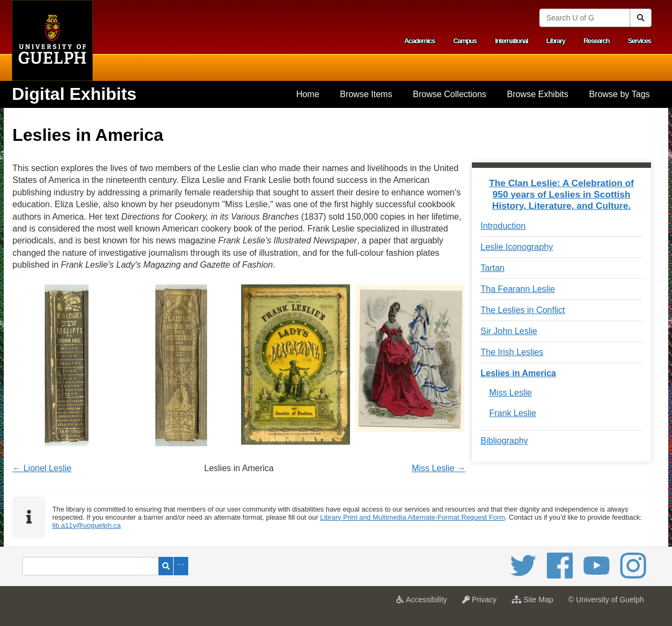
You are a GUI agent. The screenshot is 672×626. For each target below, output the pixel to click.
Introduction (503, 226)
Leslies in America (518, 373)
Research (596, 41)
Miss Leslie (510, 393)
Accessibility (424, 603)
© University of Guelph (606, 600)
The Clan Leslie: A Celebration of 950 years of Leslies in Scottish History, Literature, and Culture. (562, 194)
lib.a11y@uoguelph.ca (87, 525)
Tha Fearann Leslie (518, 289)
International (512, 41)
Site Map (535, 603)
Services (639, 41)
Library (556, 41)
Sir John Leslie (509, 331)
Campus (465, 41)
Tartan (492, 268)
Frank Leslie (513, 413)
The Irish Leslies (512, 352)
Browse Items (366, 94)
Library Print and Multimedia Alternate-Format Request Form (413, 517)
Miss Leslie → (438, 468)
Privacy (482, 603)
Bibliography (504, 441)
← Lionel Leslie (42, 468)
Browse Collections (450, 94)
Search (166, 566)
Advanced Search (181, 566)
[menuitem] (308, 94)
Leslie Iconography (517, 247)
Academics (419, 41)
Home (308, 94)
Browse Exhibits (538, 94)
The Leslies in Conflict (523, 310)
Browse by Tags (619, 94)
